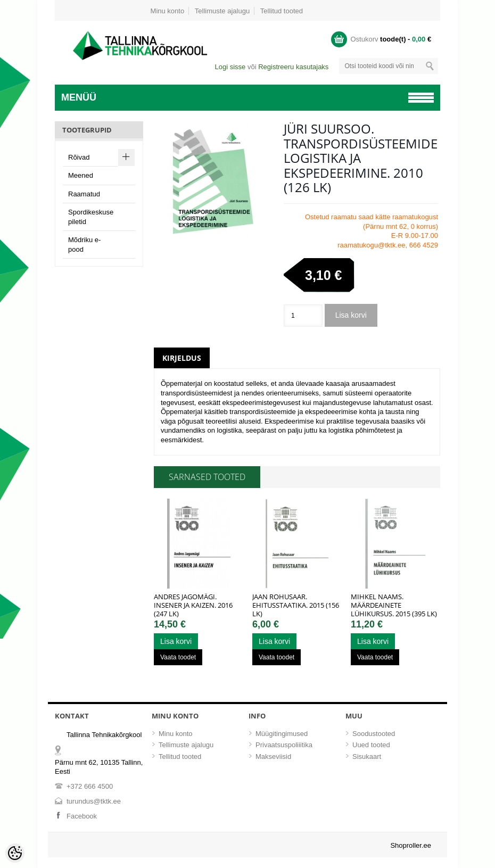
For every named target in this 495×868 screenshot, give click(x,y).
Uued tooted (371, 745)
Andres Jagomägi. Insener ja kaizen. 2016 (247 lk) (193, 605)
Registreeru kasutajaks (293, 67)
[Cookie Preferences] (15, 853)
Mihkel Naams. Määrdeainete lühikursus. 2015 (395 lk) (394, 605)
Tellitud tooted (282, 11)
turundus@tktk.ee (94, 801)
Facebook (82, 816)
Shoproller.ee (411, 845)
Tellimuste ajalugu (222, 11)
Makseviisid (273, 757)
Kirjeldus (182, 358)
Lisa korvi (351, 315)
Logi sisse (230, 67)
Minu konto (168, 11)
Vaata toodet (178, 657)
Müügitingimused (282, 734)
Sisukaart (367, 757)
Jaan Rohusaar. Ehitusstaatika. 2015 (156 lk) (296, 605)
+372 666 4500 (90, 786)
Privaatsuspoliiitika (284, 745)
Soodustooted (374, 734)
